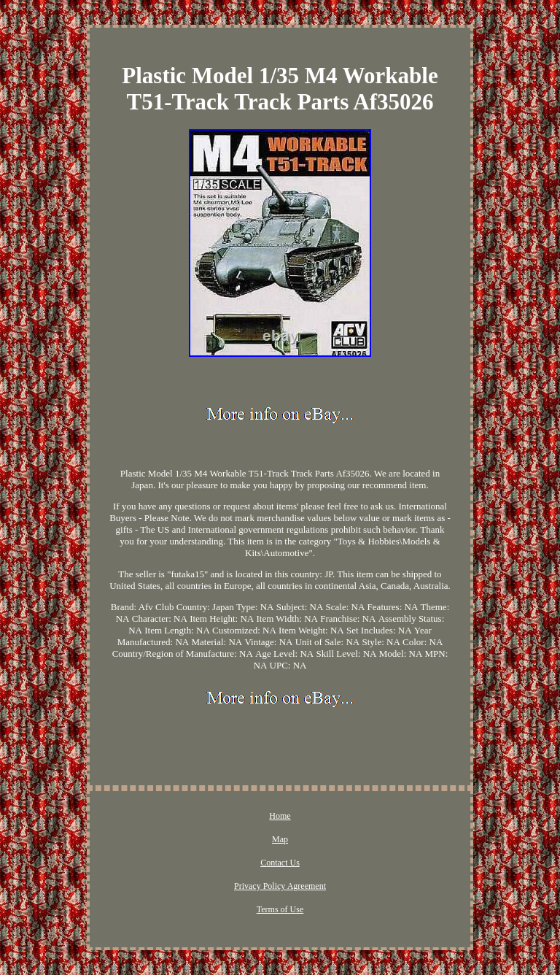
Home (280, 816)
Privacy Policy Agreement (280, 886)
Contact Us (280, 863)
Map (280, 839)
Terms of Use (280, 909)
